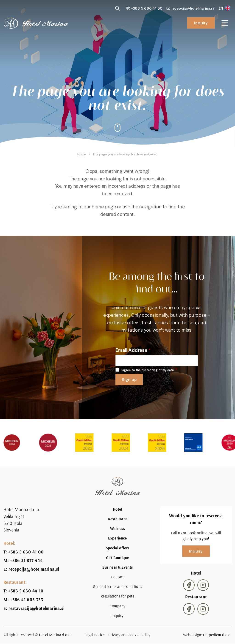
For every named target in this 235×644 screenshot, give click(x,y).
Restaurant (118, 519)
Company (117, 606)
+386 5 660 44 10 (26, 591)
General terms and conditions (118, 586)
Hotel (117, 509)
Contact (117, 577)
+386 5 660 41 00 (26, 552)
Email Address (131, 350)
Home (82, 154)
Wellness (117, 528)
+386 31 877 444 (26, 560)
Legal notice (95, 635)
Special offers (118, 548)
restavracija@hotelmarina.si (36, 608)
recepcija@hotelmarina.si (34, 569)
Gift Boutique (118, 558)
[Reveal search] (117, 8)
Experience (117, 538)
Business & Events (118, 567)
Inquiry (201, 23)
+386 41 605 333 (27, 600)
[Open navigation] (225, 23)
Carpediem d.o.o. (217, 635)
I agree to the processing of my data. (148, 370)
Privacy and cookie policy (129, 635)
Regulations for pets (117, 596)
